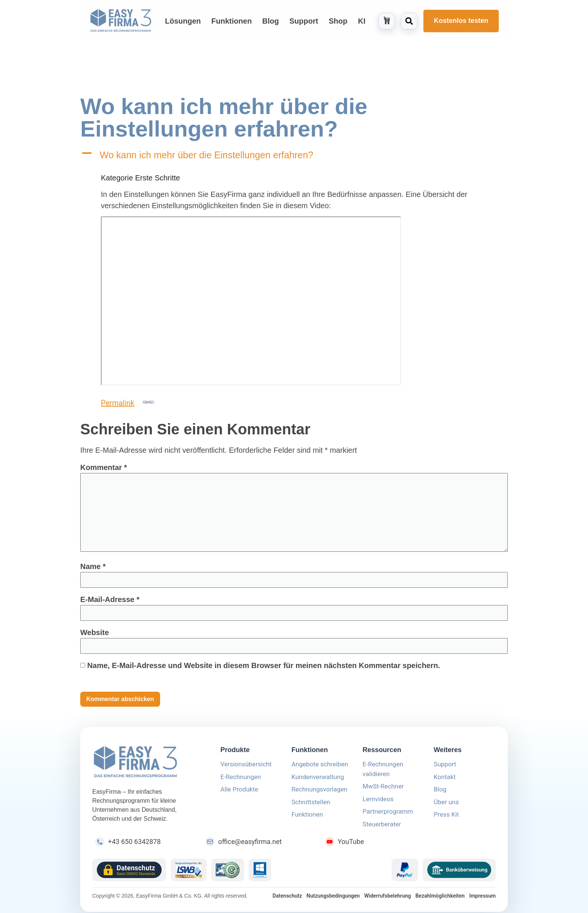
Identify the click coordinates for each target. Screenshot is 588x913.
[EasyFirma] (147, 765)
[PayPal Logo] (405, 872)
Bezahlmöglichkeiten (440, 898)
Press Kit (446, 817)
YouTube (351, 844)
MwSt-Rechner (383, 789)
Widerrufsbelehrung (387, 898)
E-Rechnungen (241, 779)
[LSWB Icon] (189, 872)
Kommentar (104, 470)
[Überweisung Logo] (459, 872)
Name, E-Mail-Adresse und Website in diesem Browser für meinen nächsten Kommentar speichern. (264, 668)
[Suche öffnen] (409, 21)
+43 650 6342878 (134, 844)
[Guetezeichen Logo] (228, 872)
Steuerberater (382, 827)
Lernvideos (378, 802)
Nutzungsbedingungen (333, 898)
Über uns (446, 805)
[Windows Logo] (260, 872)
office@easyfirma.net (250, 844)
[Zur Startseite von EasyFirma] (121, 21)
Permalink (127, 405)
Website (94, 635)
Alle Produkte (239, 792)
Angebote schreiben (320, 767)
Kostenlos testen (461, 21)
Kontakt (445, 779)
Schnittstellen (311, 805)
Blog (440, 792)
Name (93, 569)
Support (445, 767)
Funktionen (307, 817)
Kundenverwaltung (318, 779)
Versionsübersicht (246, 767)
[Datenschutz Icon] (129, 872)
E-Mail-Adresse (110, 602)
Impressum (482, 898)
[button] (294, 158)
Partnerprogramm (388, 814)
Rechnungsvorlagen (319, 792)
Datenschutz (287, 898)
